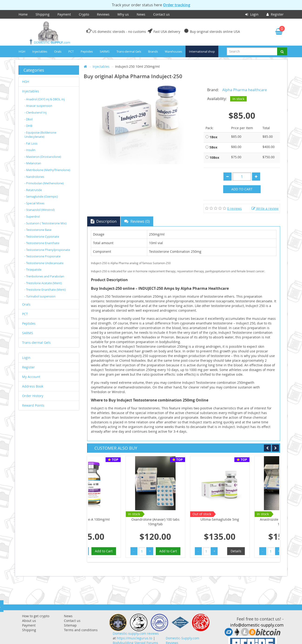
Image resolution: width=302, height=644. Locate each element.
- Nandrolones (34, 177)
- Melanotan (33, 163)
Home (23, 14)
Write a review (265, 208)
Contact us (161, 14)
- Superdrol (32, 216)
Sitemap (70, 625)
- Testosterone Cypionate (42, 236)
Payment (64, 14)
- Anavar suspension (38, 106)
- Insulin (30, 150)
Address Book (33, 386)
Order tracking (177, 5)
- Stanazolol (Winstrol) (40, 210)
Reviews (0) (137, 221)
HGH (22, 51)
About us (29, 621)
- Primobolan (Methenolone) (44, 183)
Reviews (103, 14)
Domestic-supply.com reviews (136, 633)
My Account (31, 377)
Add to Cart (242, 189)
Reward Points (33, 405)
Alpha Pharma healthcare (245, 90)
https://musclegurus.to (134, 638)
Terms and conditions (81, 630)
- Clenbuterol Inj (35, 112)
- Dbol (28, 119)
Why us (123, 14)
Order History (33, 396)
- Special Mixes (34, 203)
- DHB (28, 126)
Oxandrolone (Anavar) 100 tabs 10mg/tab (120, 522)
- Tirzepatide (33, 270)
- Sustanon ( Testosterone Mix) (45, 223)
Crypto (84, 14)
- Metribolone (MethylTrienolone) (47, 170)
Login (252, 14)
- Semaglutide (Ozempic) (41, 196)
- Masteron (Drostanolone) (43, 157)
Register (275, 14)
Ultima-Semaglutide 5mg (185, 519)
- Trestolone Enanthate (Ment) (45, 290)
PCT (71, 51)
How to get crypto (36, 616)
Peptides (87, 51)
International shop (202, 51)
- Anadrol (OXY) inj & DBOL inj (45, 99)
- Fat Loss (31, 143)
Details (201, 551)
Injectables (40, 51)
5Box (213, 147)
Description (104, 221)
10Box (214, 157)
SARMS (105, 51)
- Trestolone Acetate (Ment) (43, 283)
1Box (213, 137)
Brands (153, 51)
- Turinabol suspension (40, 296)
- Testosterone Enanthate (42, 243)
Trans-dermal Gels (129, 51)
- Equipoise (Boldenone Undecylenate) (40, 135)
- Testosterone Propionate (42, 256)
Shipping (43, 14)
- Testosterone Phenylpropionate (47, 250)
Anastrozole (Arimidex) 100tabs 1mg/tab (249, 522)
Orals (58, 51)
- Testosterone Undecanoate (44, 263)
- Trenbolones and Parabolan (44, 276)
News (141, 14)
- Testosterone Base (38, 230)
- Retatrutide (33, 190)
